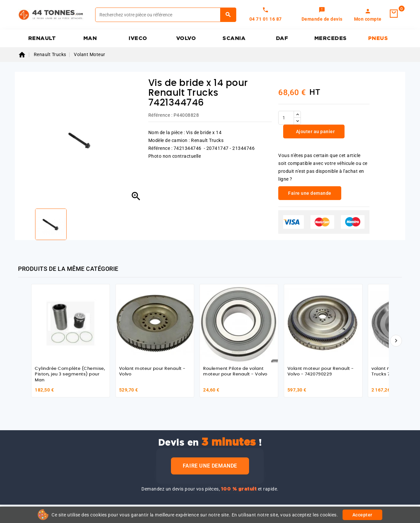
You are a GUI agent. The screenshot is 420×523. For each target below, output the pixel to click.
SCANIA (234, 38)
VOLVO (186, 38)
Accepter (362, 515)
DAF (282, 38)
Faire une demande (210, 466)
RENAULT (42, 38)
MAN (90, 38)
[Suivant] (396, 341)
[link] (322, 15)
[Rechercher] (166, 15)
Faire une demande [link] (310, 193)
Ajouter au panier (315, 131)
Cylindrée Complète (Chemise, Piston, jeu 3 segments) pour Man (70, 374)
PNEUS (378, 38)
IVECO (138, 38)
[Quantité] (286, 118)
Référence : (160, 115)
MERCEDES (331, 38)
